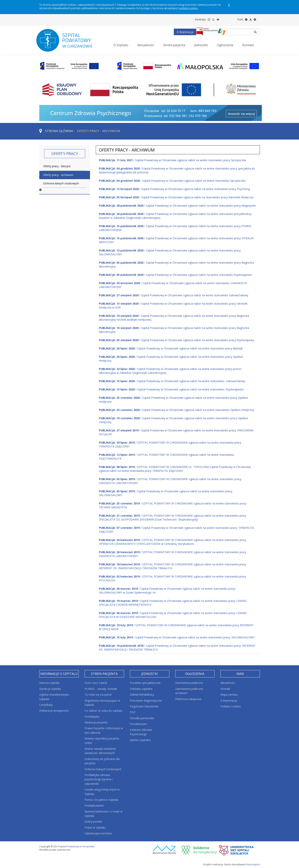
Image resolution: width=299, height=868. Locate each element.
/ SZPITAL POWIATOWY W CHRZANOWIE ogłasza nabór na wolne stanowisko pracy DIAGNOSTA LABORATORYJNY (170, 481)
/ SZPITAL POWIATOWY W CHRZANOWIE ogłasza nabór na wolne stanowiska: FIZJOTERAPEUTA (167, 457)
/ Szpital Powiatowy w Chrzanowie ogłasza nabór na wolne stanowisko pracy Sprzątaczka (172, 160)
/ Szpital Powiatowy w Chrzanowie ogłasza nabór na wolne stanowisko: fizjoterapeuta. (171, 389)
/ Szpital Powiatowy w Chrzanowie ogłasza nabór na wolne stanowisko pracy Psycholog (174, 189)
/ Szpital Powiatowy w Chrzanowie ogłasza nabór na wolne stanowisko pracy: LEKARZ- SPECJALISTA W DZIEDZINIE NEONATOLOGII (173, 615)
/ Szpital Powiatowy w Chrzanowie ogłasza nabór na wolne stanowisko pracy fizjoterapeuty (176, 340)
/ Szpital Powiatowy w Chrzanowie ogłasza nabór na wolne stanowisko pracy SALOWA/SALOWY (170, 252)
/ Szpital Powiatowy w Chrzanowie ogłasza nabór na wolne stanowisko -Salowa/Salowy (172, 381)
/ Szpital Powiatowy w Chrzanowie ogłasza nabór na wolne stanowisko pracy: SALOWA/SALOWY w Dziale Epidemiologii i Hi (167, 591)
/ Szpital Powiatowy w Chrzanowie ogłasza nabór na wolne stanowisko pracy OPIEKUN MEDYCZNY (176, 240)
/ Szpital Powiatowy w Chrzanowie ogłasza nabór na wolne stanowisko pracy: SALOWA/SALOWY (166, 493)
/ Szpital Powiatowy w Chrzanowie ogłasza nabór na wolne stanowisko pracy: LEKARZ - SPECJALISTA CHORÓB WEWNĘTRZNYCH (174, 603)
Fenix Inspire (253, 864)
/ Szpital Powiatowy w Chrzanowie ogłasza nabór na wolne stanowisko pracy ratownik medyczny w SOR (173, 305)
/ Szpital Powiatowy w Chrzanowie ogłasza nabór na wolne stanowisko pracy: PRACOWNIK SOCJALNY (176, 432)
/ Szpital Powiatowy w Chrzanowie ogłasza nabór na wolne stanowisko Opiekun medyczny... (177, 410)
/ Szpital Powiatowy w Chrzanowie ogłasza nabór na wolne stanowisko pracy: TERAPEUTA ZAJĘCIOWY (176, 530)
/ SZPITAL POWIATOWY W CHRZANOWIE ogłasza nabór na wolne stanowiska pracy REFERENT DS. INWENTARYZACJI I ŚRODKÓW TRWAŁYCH (173, 566)
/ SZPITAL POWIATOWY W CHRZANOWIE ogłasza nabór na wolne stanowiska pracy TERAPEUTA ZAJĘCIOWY (170, 444)
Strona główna (59, 131)
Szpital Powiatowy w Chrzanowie (77, 846)
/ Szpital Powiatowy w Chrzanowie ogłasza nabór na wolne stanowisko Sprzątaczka (172, 181)
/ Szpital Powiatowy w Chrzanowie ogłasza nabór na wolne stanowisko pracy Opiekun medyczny (171, 359)
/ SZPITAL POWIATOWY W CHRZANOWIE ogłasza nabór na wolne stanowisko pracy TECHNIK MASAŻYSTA (173, 505)
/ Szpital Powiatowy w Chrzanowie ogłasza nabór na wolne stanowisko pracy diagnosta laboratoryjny (176, 264)
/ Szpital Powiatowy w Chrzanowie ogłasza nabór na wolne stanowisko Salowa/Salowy (173, 295)
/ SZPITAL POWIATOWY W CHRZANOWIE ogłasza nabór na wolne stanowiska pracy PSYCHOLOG (173, 578)
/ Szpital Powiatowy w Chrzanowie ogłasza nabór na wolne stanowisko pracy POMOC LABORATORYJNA (175, 228)
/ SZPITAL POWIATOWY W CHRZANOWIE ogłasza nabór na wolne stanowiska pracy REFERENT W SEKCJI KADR (176, 627)
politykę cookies (188, 8)
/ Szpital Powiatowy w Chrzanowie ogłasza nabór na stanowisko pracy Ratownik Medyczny (176, 197)
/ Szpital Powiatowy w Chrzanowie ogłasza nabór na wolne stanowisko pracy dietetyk (171, 348)
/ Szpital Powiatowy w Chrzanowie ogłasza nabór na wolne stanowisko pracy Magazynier (177, 206)
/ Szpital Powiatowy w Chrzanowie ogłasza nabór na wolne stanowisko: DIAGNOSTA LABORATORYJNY (173, 285)
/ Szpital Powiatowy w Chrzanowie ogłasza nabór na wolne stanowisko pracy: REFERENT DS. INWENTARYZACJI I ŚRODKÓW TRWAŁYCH (177, 648)
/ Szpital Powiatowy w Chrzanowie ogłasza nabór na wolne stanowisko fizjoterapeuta (175, 275)
